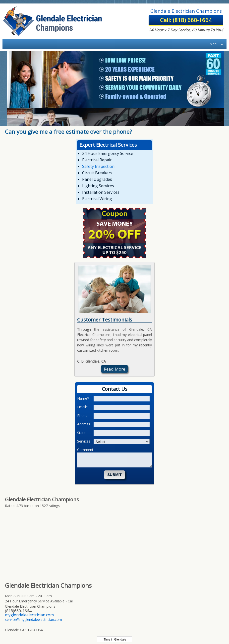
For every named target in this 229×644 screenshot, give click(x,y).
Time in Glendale (114, 640)
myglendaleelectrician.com (29, 615)
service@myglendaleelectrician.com (33, 619)
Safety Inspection (98, 166)
